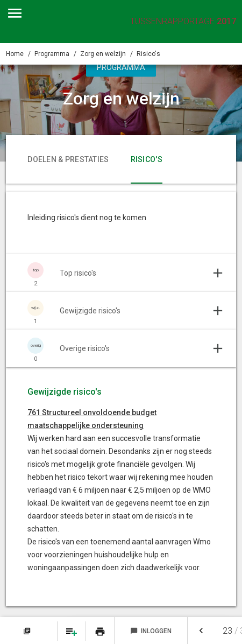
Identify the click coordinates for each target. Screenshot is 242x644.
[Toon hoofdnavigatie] (15, 13)
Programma (52, 54)
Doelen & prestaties (68, 159)
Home (15, 54)
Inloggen (151, 631)
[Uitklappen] (121, 273)
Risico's (148, 54)
